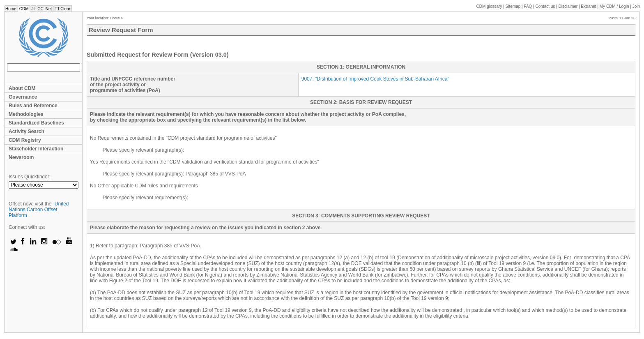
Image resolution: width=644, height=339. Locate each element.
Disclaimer (568, 6)
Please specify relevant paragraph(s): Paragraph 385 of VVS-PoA (174, 174)
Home (11, 9)
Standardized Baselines (36, 123)
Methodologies (26, 114)
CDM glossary (489, 6)
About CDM (22, 88)
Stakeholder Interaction (36, 149)
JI (33, 9)
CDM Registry (25, 140)
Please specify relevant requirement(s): (145, 198)
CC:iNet (45, 9)
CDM (24, 9)
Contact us (545, 6)
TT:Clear (62, 9)
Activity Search (26, 131)
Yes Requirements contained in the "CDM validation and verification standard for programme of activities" (205, 162)
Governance (23, 97)
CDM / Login (615, 6)
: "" (375, 79)
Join (636, 6)
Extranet (588, 6)
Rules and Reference (33, 106)
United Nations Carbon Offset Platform (39, 210)
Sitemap (513, 6)
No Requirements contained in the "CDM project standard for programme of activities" (183, 138)
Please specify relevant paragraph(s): (144, 150)
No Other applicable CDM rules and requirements (144, 186)
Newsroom (21, 157)
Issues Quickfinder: (30, 177)
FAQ (528, 6)
